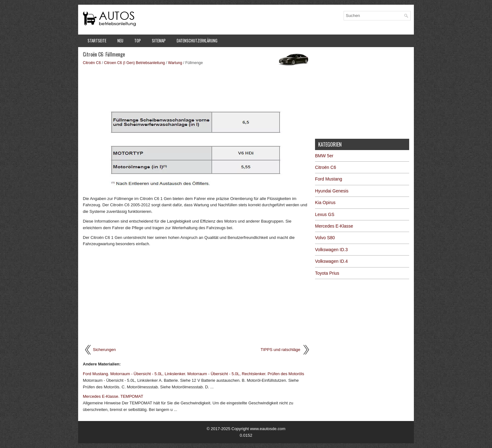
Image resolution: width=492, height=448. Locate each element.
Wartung (175, 63)
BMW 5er (324, 156)
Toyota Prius (327, 273)
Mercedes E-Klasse (334, 226)
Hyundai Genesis (332, 191)
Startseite (97, 40)
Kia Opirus (325, 202)
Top (138, 40)
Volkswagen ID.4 (331, 261)
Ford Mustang (329, 179)
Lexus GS (325, 214)
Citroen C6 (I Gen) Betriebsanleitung (134, 63)
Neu (120, 40)
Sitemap (159, 40)
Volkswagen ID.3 (331, 250)
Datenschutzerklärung (197, 40)
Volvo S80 (325, 238)
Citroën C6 (92, 63)
